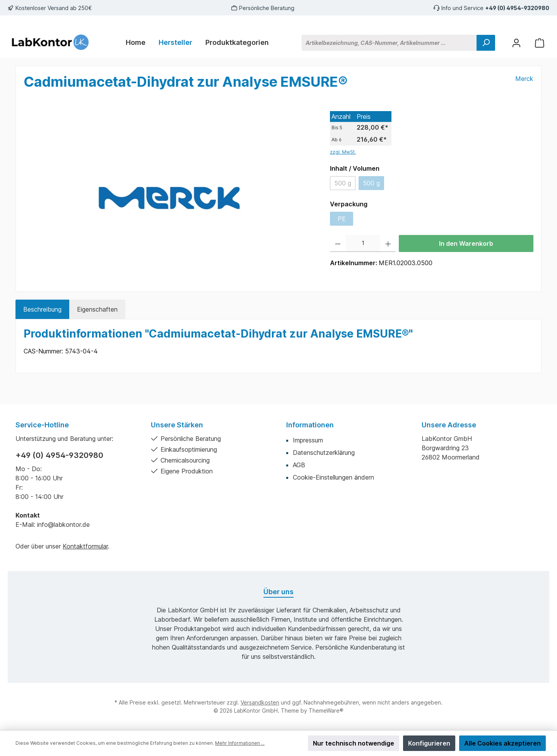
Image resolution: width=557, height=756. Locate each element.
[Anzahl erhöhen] (388, 243)
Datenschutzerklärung (324, 453)
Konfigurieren (429, 743)
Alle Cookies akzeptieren (502, 743)
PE (342, 219)
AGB (299, 465)
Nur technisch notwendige (354, 743)
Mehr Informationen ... (240, 743)
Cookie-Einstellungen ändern (333, 477)
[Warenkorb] (540, 43)
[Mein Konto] (516, 43)
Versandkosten (260, 702)
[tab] (42, 309)
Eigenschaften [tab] (97, 309)
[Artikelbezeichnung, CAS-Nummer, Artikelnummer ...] (389, 43)
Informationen (310, 425)
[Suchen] (486, 43)
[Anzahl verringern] (338, 243)
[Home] (136, 43)
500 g (343, 183)
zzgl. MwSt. (343, 152)
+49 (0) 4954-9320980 (517, 8)
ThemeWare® (326, 711)
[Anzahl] (363, 243)
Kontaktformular (85, 546)
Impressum (308, 440)
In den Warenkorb (466, 243)
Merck (524, 79)
